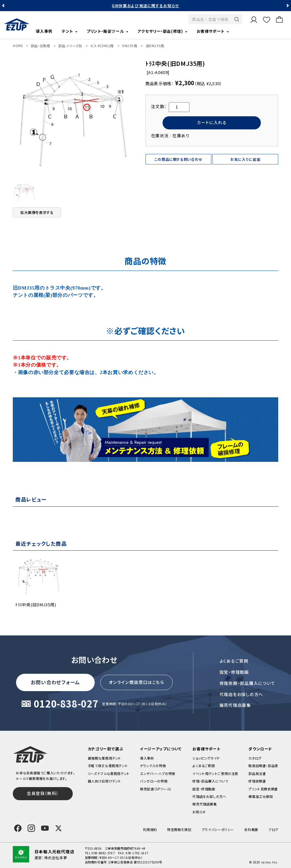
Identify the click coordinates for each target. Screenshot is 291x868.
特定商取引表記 (179, 830)
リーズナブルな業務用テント (109, 774)
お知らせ (199, 812)
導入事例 (44, 31)
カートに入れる (212, 122)
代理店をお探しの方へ (242, 694)
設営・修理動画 (234, 672)
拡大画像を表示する (37, 212)
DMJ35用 (130, 46)
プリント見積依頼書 (263, 789)
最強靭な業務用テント (105, 758)
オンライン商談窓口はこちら (136, 682)
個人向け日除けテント (105, 781)
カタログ (255, 758)
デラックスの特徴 (153, 766)
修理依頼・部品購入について (247, 683)
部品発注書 (257, 774)
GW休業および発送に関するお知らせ (145, 5)
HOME (18, 46)
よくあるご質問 (234, 661)
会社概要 (251, 830)
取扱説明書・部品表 (263, 766)
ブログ (273, 830)
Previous (4, 6)
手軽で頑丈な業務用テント (108, 766)
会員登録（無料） (43, 793)
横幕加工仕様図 (261, 796)
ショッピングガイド (206, 758)
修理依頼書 (257, 781)
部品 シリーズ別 (70, 46)
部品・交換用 (40, 46)
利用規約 (150, 830)
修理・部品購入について (210, 781)
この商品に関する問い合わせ (178, 159)
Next (287, 6)
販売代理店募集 (235, 705)
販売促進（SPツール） (156, 789)
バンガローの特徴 (154, 781)
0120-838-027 (66, 704)
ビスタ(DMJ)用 (102, 46)
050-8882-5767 (103, 853)
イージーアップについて (161, 749)
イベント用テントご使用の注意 (215, 774)
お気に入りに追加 (245, 159)
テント (68, 31)
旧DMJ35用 (155, 46)
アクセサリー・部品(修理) (160, 31)
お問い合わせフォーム (55, 682)
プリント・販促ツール (105, 31)
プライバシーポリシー (218, 830)
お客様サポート (211, 31)
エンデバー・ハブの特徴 (158, 774)
